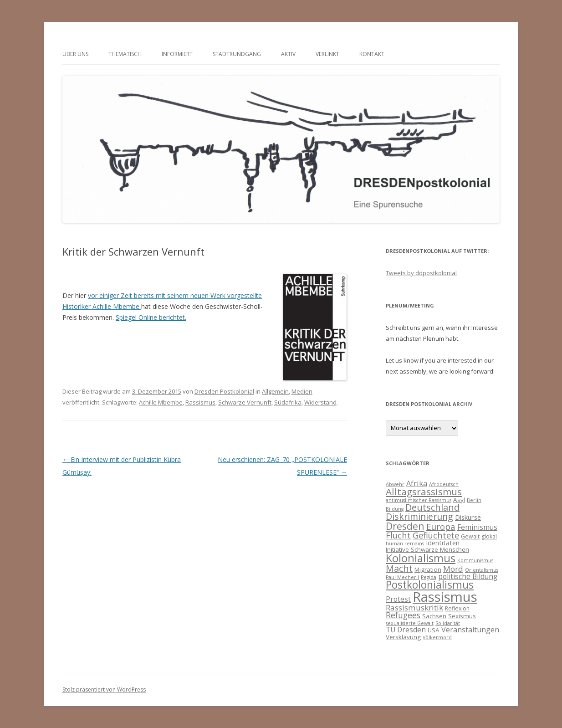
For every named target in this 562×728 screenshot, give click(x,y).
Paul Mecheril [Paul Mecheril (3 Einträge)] (402, 577)
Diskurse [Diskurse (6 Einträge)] (468, 517)
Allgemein (275, 391)
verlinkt (327, 54)
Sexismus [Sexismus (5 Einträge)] (462, 616)
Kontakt (372, 54)
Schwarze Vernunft (245, 402)
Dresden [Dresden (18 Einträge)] (405, 526)
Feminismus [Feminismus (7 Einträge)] (477, 527)
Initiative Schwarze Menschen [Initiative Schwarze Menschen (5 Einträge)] (427, 549)
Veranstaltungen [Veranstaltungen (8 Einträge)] (470, 630)
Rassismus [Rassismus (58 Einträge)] (445, 597)
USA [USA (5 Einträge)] (434, 630)
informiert (177, 54)
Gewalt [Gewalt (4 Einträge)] (470, 536)
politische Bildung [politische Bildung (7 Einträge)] (468, 576)
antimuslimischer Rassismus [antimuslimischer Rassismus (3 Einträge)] (419, 500)
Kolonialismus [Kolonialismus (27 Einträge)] (421, 558)
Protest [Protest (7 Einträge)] (398, 599)
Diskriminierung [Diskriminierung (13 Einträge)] (419, 516)
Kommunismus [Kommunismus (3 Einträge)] (475, 560)
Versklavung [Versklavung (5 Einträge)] (403, 637)
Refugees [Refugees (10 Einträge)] (403, 615)
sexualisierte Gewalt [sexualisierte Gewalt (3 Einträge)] (410, 623)
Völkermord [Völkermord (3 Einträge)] (437, 637)
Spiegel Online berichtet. (151, 317)
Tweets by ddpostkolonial (421, 273)
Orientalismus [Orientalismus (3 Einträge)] (482, 570)
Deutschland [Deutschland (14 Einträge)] (432, 507)
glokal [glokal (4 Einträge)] (489, 536)
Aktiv (288, 54)
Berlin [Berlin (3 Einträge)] (474, 500)
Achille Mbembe (161, 402)
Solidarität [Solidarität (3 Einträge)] (448, 623)
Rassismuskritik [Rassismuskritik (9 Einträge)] (414, 608)
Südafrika (288, 402)
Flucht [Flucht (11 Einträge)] (398, 535)
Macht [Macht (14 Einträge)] (399, 568)
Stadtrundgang (237, 54)
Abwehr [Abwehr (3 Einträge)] (395, 484)
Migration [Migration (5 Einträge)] (428, 569)
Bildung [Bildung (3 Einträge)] (395, 509)
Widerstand (320, 402)
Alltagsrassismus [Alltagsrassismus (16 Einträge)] (424, 492)
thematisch (125, 54)
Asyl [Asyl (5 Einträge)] (459, 500)
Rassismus (200, 402)
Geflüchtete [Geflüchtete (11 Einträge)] (436, 535)
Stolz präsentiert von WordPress (104, 690)
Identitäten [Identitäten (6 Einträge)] (443, 543)
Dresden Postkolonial (224, 391)
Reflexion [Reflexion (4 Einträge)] (457, 608)
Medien (302, 391)
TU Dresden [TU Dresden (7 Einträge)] (406, 630)
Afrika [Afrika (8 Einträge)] (417, 483)
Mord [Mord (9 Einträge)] (453, 569)
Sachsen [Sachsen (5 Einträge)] (434, 616)
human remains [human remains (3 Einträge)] (405, 543)
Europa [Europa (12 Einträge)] (441, 527)
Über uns (75, 54)
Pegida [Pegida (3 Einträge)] (429, 577)
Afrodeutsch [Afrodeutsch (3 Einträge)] (444, 484)
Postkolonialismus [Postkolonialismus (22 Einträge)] (430, 585)
